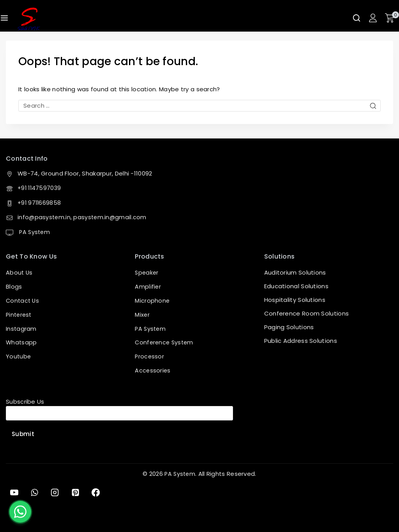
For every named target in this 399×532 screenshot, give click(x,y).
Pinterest (20, 315)
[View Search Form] (357, 18)
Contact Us (23, 302)
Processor (150, 356)
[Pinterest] (78, 492)
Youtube (19, 356)
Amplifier (148, 288)
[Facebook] (99, 492)
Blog (12, 288)
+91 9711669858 (40, 204)
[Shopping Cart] (392, 18)
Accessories (153, 370)
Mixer (142, 315)
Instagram (21, 329)
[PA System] (29, 19)
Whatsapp (22, 343)
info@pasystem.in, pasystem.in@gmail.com (83, 219)
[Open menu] (4, 18)
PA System (34, 233)
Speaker (147, 274)
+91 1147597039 (40, 190)
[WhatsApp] (35, 492)
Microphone (152, 302)
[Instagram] (57, 492)
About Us (19, 274)
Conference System (165, 343)
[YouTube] (14, 492)
